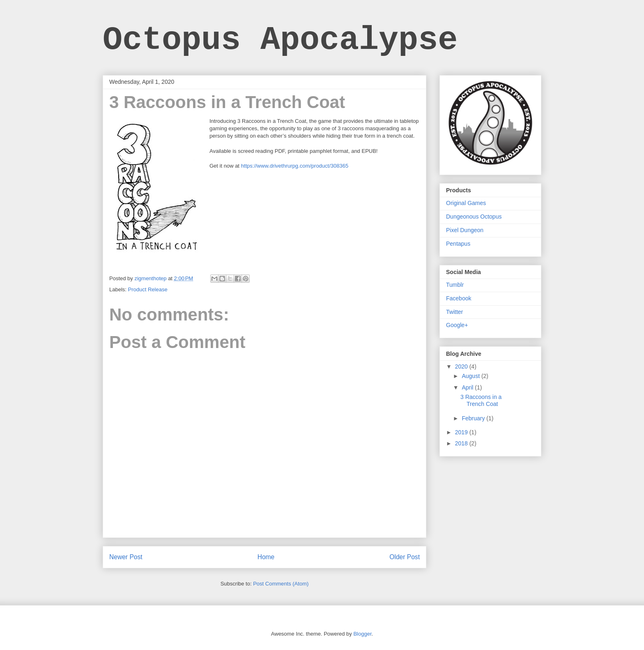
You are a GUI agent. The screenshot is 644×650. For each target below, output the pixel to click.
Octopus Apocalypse (280, 40)
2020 (462, 366)
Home (266, 557)
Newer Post (126, 557)
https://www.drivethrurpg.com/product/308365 (295, 166)
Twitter (454, 312)
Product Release (148, 289)
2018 (462, 443)
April (468, 387)
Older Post (405, 557)
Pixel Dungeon (465, 230)
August (471, 376)
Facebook (459, 298)
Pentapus (458, 244)
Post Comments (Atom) (281, 584)
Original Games (466, 203)
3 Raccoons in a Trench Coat (481, 400)
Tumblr (455, 285)
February (474, 418)
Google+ (457, 325)
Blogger (362, 634)
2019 (462, 432)
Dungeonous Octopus (474, 217)
